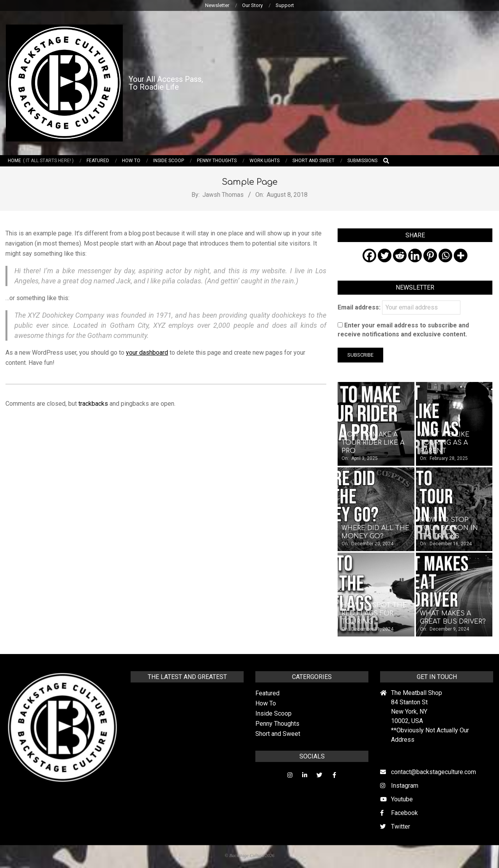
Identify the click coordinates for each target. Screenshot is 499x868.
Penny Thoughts (277, 724)
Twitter (401, 826)
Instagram (405, 786)
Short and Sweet (278, 734)
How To (266, 703)
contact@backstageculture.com (434, 772)
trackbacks (93, 404)
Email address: (399, 308)
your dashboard (147, 353)
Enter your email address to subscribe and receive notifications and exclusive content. (403, 330)
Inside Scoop (273, 713)
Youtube (402, 799)
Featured (267, 693)
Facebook (404, 813)
